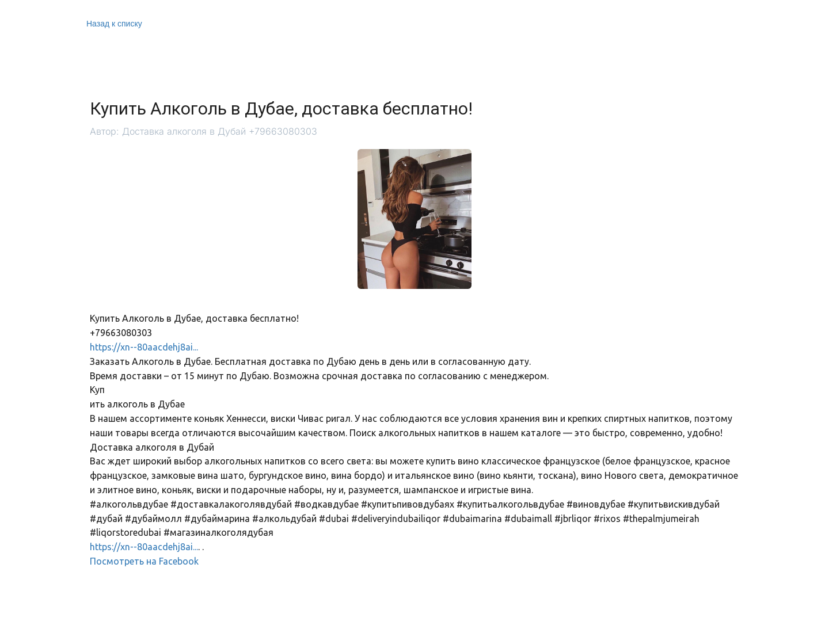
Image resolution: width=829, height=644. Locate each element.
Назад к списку (114, 24)
